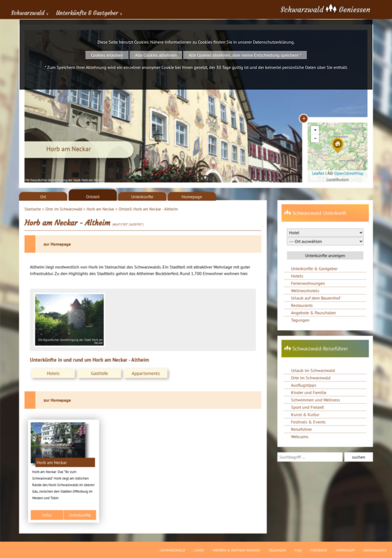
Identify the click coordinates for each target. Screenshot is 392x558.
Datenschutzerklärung (273, 42)
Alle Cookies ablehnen (156, 55)
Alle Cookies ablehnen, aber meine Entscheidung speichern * (245, 55)
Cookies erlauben (107, 55)
